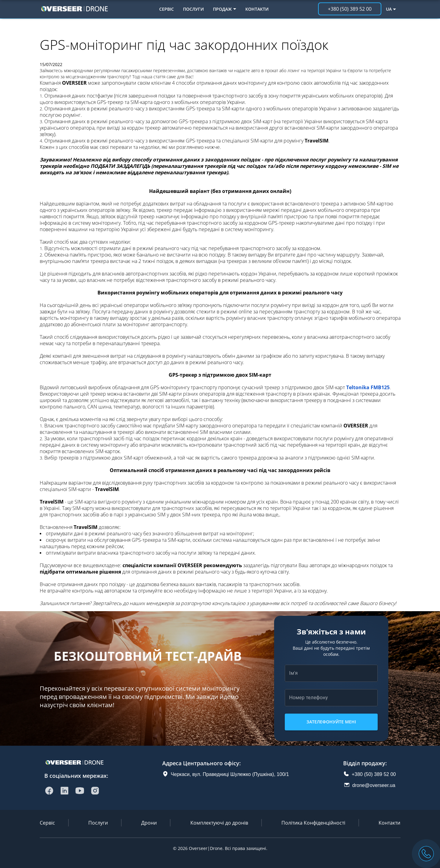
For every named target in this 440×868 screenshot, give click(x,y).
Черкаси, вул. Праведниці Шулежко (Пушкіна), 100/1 (230, 774)
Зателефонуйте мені (331, 722)
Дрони (149, 823)
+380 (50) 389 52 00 (374, 774)
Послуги (193, 9)
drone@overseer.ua (374, 785)
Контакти (257, 9)
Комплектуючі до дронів (219, 823)
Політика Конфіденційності (313, 823)
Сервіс (167, 9)
